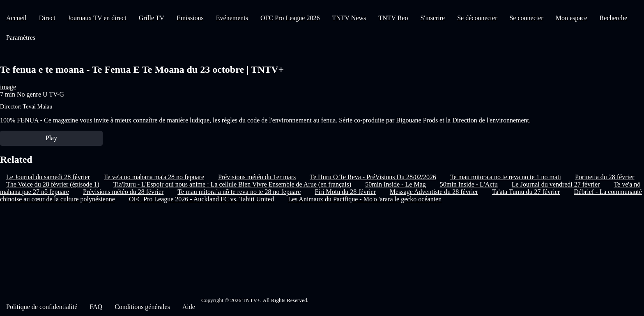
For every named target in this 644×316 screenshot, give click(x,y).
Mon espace (572, 18)
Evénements (232, 18)
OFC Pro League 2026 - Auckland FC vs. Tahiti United (201, 199)
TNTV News (349, 18)
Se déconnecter (477, 18)
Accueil (16, 18)
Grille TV (152, 18)
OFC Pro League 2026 (290, 18)
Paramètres (21, 38)
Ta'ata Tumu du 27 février (526, 192)
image (8, 87)
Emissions (190, 18)
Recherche (614, 18)
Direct (47, 18)
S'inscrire (432, 18)
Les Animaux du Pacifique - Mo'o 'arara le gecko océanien (365, 199)
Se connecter (526, 18)
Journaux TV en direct (97, 18)
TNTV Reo (393, 18)
